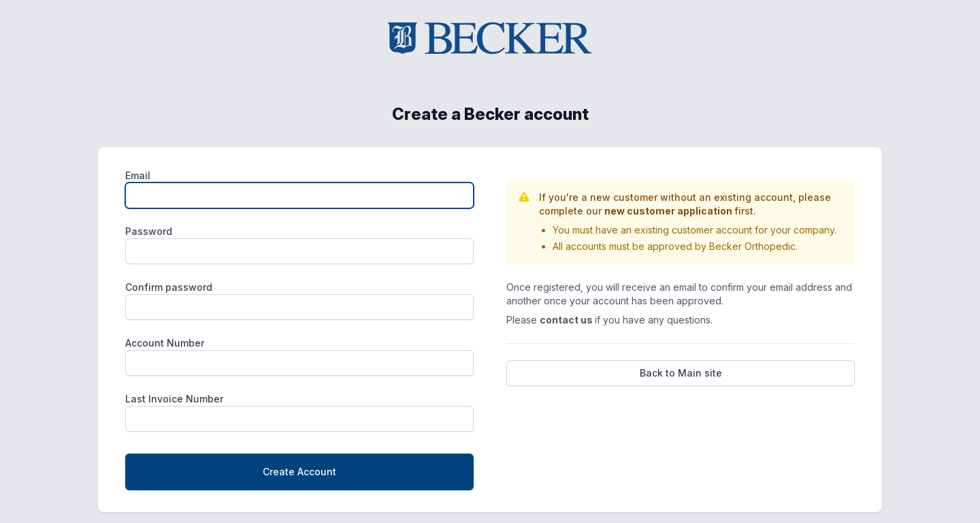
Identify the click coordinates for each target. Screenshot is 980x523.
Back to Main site (681, 373)
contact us (567, 320)
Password (149, 231)
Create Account (299, 472)
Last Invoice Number (174, 399)
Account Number (165, 343)
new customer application (669, 211)
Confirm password (169, 287)
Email (138, 175)
